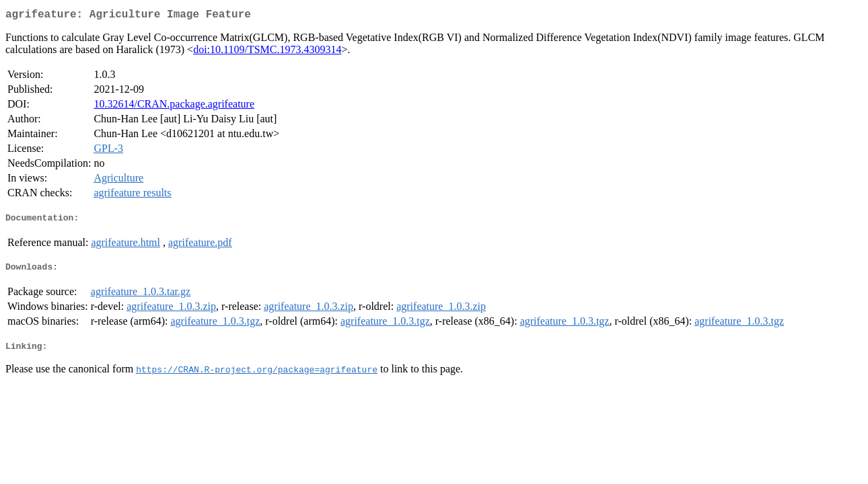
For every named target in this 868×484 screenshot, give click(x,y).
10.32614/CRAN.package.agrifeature (174, 107)
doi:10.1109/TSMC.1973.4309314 (267, 52)
